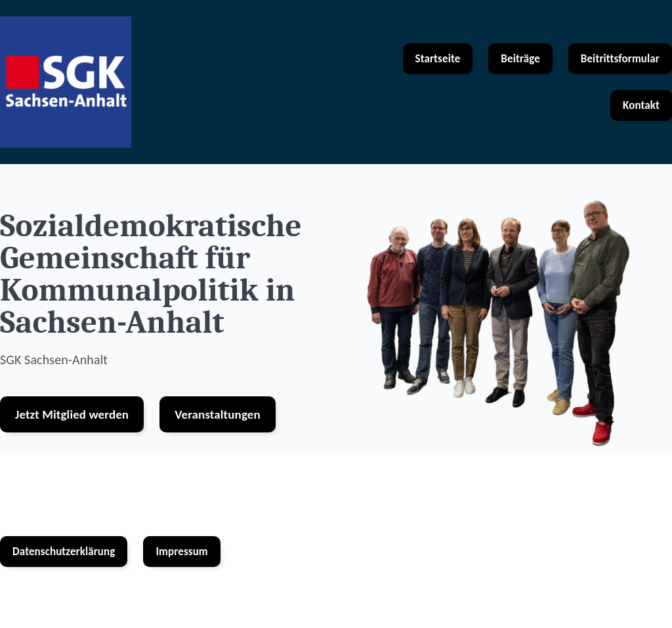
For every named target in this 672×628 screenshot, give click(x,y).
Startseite (438, 59)
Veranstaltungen (218, 414)
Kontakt (641, 105)
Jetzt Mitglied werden (72, 414)
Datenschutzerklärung (64, 552)
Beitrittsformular (620, 59)
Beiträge (520, 59)
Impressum (181, 552)
